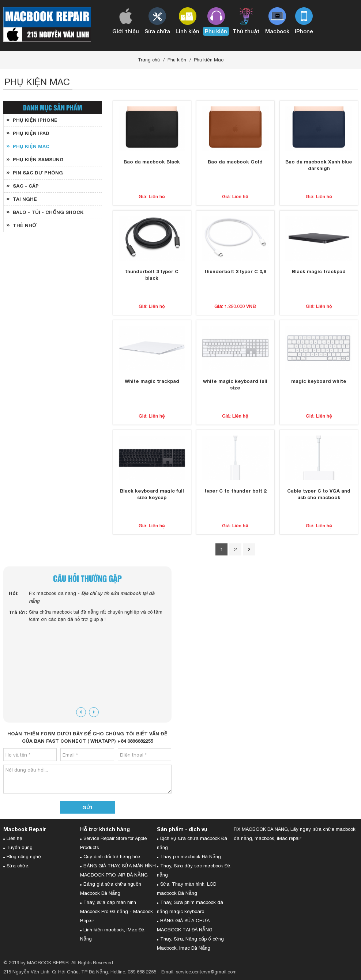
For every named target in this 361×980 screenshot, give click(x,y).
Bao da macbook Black (152, 162)
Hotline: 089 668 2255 (133, 972)
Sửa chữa (18, 866)
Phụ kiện (177, 60)
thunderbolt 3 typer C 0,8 (235, 271)
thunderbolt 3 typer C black (152, 275)
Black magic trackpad (319, 271)
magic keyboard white (319, 381)
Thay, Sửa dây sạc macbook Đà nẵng (194, 870)
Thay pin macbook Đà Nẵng (191, 857)
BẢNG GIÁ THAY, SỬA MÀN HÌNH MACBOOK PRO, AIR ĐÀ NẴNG (118, 870)
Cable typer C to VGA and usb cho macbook (319, 494)
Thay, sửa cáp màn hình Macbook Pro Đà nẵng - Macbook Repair (116, 911)
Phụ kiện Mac (209, 60)
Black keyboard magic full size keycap (152, 494)
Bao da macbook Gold (235, 162)
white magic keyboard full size (235, 384)
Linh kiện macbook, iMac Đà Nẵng (112, 934)
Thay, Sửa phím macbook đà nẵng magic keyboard (190, 907)
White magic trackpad (152, 381)
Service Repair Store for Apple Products (113, 843)
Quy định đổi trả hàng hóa (112, 857)
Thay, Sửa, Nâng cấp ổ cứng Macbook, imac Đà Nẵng (190, 943)
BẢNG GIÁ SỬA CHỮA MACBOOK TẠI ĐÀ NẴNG (185, 925)
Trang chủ (149, 60)
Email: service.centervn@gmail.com (199, 972)
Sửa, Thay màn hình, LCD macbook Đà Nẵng (187, 889)
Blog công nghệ (24, 857)
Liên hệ (14, 838)
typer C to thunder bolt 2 (235, 491)
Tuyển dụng (20, 847)
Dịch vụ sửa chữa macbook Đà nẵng (192, 843)
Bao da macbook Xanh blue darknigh (319, 165)
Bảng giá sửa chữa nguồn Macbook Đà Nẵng (111, 889)
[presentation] (81, 712)
